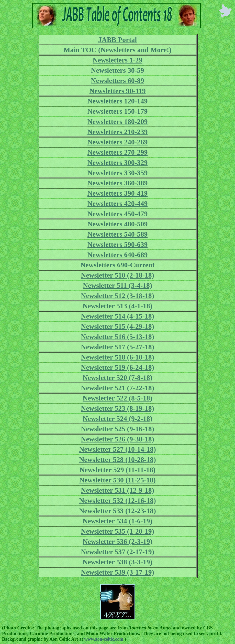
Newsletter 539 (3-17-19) (117, 572)
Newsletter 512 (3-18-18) (117, 296)
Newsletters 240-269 (118, 142)
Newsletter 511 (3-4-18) (117, 285)
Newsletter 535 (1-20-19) (117, 531)
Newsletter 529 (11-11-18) (117, 470)
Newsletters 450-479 (118, 214)
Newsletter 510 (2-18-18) (117, 275)
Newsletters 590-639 (118, 244)
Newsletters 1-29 (117, 60)
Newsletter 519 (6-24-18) (117, 367)
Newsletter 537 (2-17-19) (117, 552)
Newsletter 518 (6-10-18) (117, 357)
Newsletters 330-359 (118, 173)
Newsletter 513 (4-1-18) (117, 306)
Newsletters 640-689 (118, 255)
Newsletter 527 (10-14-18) (117, 449)
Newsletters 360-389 (118, 183)
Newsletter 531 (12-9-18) (117, 490)
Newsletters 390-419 (118, 193)
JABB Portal (117, 40)
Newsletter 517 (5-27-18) (117, 347)
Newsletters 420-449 (118, 203)
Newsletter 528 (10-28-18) (117, 460)
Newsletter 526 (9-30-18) (117, 439)
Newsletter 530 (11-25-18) (117, 480)
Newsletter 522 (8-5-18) (117, 398)
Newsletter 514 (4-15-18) (117, 316)
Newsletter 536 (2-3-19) (117, 541)
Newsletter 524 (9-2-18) (117, 419)
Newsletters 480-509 (118, 224)
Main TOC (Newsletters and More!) (118, 50)
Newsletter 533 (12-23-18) (117, 511)
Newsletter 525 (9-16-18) (117, 429)
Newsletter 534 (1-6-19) (117, 521)
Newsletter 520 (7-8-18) (117, 378)
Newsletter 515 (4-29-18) (117, 326)
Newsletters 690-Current (117, 265)
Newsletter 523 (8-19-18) (117, 408)
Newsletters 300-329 (118, 162)
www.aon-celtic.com (104, 639)
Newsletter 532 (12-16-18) (117, 500)
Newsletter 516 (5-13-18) (117, 337)
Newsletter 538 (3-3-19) (117, 562)
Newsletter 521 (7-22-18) (117, 388)
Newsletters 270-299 (118, 152)
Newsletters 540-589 (118, 234)
